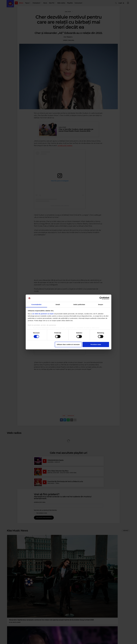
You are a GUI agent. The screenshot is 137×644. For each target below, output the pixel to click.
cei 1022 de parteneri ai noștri (43, 314)
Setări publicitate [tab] (79, 304)
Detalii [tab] (58, 304)
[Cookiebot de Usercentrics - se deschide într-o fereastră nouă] (101, 298)
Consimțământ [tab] (36, 304)
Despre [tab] (101, 304)
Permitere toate (96, 344)
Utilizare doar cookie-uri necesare (68, 344)
